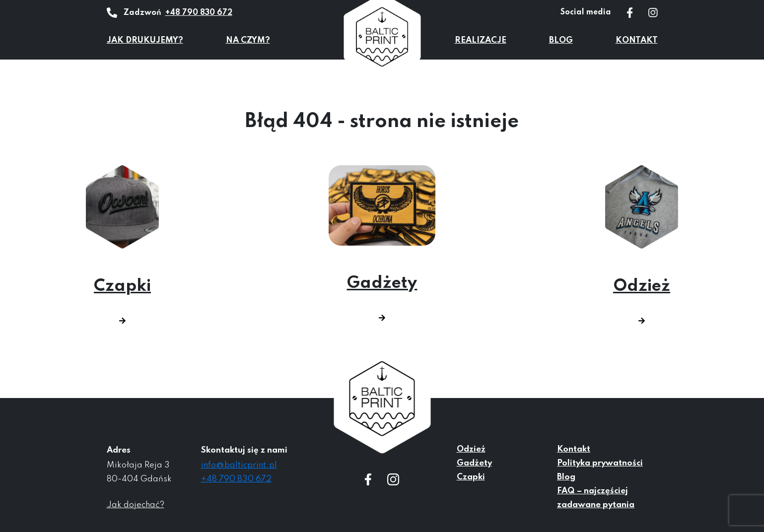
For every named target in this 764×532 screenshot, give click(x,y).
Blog (561, 40)
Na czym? (248, 40)
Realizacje (481, 40)
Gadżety (382, 243)
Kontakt (637, 40)
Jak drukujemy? (145, 40)
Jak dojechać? (136, 505)
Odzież (642, 245)
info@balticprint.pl (239, 465)
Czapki (122, 245)
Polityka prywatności (600, 463)
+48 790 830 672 (199, 13)
